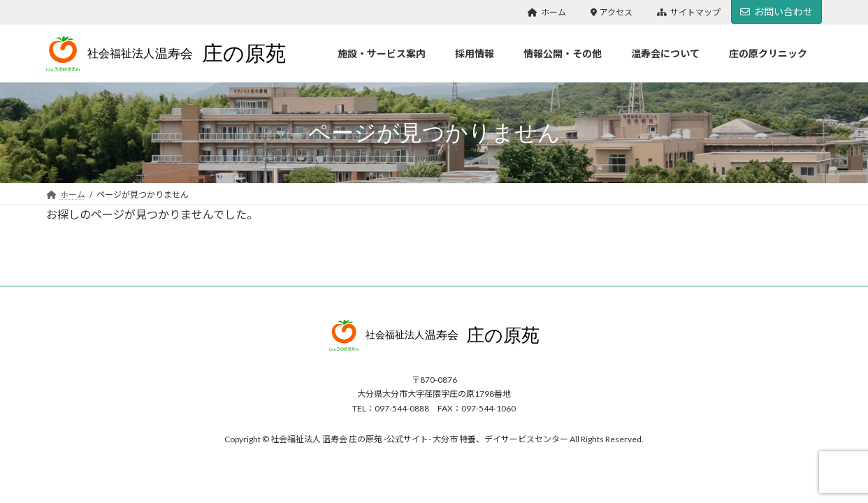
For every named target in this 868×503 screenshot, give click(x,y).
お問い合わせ (776, 12)
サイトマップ (689, 12)
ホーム (547, 12)
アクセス (612, 12)
